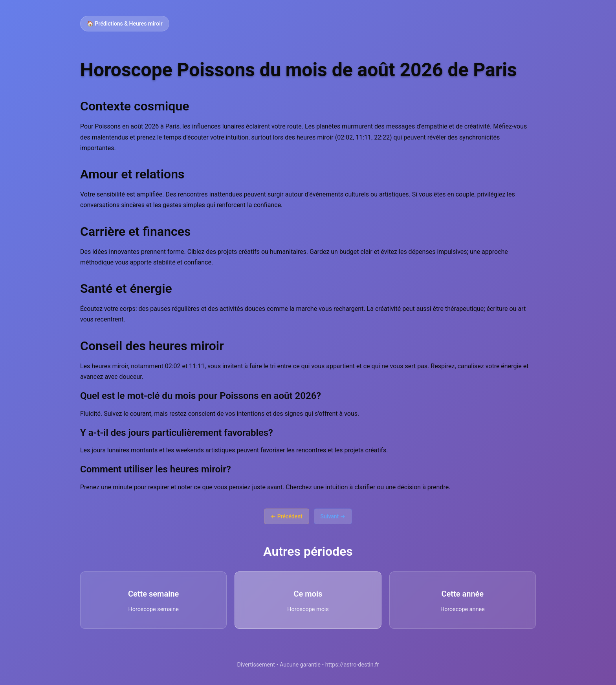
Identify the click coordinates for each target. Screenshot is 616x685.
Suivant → (333, 516)
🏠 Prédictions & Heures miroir (125, 24)
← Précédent (287, 516)
